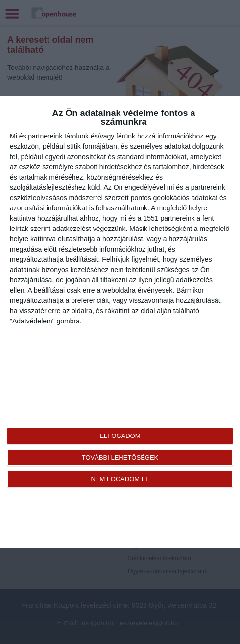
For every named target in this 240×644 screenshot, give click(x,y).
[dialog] (120, 322)
